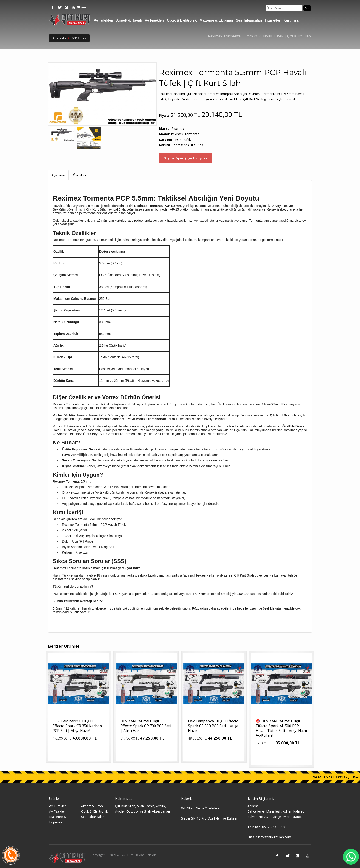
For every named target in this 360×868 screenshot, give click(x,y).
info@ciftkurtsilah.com (275, 837)
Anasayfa (59, 38)
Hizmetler (273, 20)
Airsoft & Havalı (129, 20)
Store (80, 7)
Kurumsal (291, 20)
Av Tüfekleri (103, 20)
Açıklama (58, 175)
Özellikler (80, 175)
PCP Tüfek (79, 38)
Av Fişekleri (154, 20)
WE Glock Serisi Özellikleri (200, 808)
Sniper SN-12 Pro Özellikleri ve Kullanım (210, 818)
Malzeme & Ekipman (216, 20)
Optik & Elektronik (182, 20)
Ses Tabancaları (249, 20)
